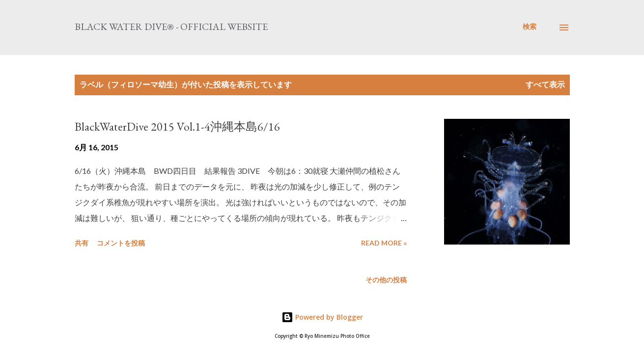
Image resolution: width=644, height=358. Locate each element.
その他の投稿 (386, 280)
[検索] (530, 27)
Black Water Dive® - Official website (171, 27)
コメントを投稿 (121, 243)
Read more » (384, 243)
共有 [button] (82, 243)
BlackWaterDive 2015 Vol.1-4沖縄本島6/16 (177, 126)
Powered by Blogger (322, 317)
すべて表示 (545, 84)
